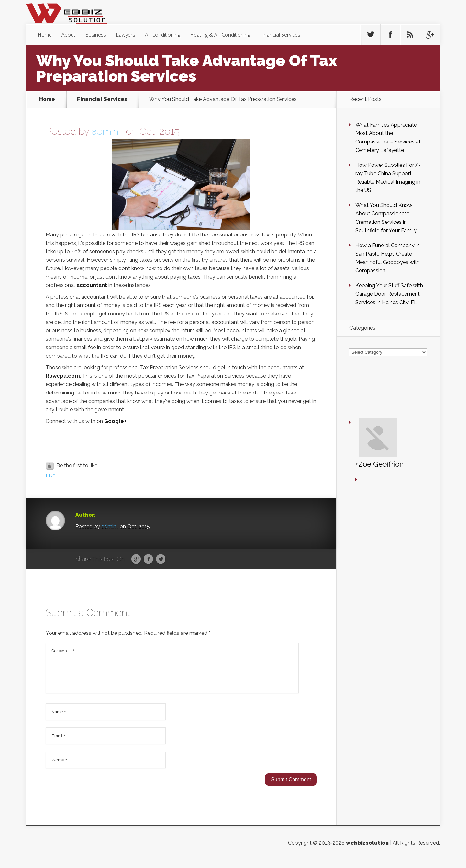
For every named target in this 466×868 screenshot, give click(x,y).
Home (45, 35)
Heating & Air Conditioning (220, 35)
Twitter (161, 559)
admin (105, 131)
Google (136, 559)
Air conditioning (163, 35)
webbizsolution (367, 851)
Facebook (148, 559)
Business (96, 35)
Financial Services (280, 35)
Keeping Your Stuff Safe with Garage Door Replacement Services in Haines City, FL (389, 294)
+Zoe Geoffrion (360, 410)
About (68, 35)
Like (50, 476)
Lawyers (126, 35)
